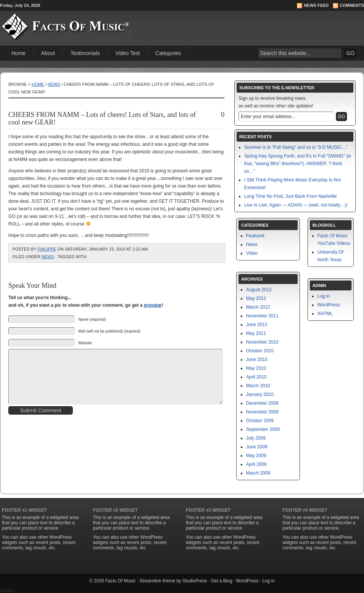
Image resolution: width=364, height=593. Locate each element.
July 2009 (256, 438)
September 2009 (263, 429)
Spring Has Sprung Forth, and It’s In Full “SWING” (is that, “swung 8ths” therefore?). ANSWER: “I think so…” (298, 164)
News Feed (316, 5)
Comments (352, 5)
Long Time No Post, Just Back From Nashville (290, 196)
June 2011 (257, 325)
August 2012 (259, 290)
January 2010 (260, 394)
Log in (324, 296)
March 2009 (258, 473)
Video (252, 253)
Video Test (128, 53)
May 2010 (256, 368)
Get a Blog (222, 581)
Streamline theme (157, 581)
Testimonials (85, 53)
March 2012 (258, 307)
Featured (255, 236)
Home (18, 53)
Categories (168, 53)
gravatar (153, 305)
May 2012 (256, 298)
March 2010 (258, 386)
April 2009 (256, 464)
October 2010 (260, 351)
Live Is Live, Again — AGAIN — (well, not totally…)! (296, 205)
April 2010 (256, 377)
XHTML (325, 314)
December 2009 (262, 403)
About (48, 53)
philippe (47, 249)
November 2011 (262, 316)
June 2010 (257, 360)
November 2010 (262, 342)
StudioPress (195, 581)
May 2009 (256, 456)
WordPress (329, 305)
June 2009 (257, 447)
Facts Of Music (121, 581)
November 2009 (262, 412)
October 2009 (260, 421)
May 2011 (256, 333)
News (54, 84)
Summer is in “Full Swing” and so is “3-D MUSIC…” (296, 147)
